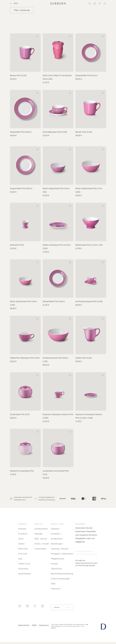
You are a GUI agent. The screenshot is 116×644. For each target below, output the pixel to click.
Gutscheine (23, 569)
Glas (20, 559)
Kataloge (39, 534)
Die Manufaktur (41, 529)
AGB (53, 584)
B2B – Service (41, 539)
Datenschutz (57, 569)
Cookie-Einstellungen (60, 579)
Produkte (22, 529)
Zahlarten (55, 529)
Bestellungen (57, 544)
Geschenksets (25, 574)
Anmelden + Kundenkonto (57, 536)
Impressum (56, 589)
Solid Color (23, 549)
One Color (23, 554)
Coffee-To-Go (24, 564)
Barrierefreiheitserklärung (62, 574)
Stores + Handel (42, 544)
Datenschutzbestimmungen (86, 563)
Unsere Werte (41, 549)
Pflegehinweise (58, 559)
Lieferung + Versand (60, 549)
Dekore (21, 544)
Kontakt (54, 564)
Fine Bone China (23, 536)
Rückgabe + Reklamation (62, 554)
